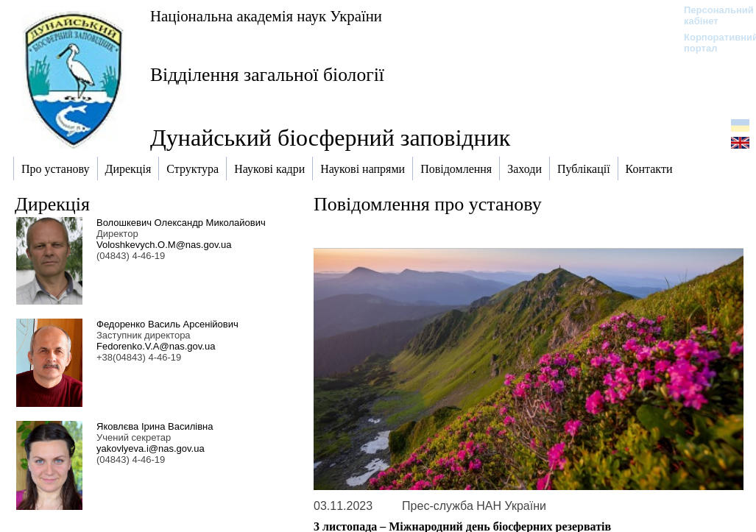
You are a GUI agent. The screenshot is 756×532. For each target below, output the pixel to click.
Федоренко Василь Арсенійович (167, 324)
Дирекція (52, 204)
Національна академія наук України (266, 16)
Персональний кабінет (711, 15)
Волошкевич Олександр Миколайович (181, 223)
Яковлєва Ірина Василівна (155, 426)
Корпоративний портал (711, 43)
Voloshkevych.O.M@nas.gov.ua (164, 245)
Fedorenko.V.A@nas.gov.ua (156, 346)
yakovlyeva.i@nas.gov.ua (151, 448)
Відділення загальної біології (267, 75)
